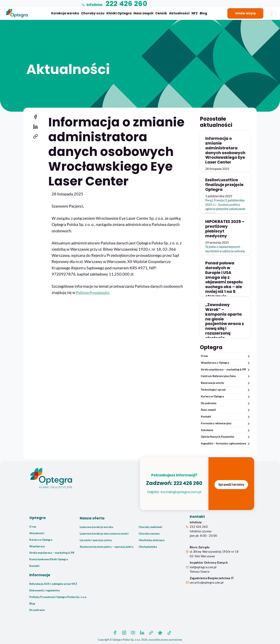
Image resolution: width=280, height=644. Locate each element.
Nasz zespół (143, 13)
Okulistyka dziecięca (152, 540)
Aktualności (179, 13)
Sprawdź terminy (231, 484)
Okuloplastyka (148, 547)
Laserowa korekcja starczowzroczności (104, 534)
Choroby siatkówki (150, 527)
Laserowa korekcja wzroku (96, 527)
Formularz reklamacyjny (226, 423)
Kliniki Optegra (119, 13)
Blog (203, 13)
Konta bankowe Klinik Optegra (49, 559)
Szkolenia (226, 430)
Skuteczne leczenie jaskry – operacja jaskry (107, 547)
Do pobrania (226, 403)
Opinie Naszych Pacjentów (226, 437)
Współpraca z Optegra (226, 363)
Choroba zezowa (149, 534)
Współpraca (37, 546)
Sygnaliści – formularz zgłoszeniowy (226, 444)
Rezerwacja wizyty (226, 383)
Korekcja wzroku (65, 13)
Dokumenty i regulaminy (45, 590)
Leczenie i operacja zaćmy (96, 540)
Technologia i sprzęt (226, 390)
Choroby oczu (93, 13)
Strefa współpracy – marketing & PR (226, 370)
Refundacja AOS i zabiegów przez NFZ (53, 584)
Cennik (161, 13)
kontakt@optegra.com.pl (174, 498)
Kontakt (226, 417)
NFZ (195, 13)
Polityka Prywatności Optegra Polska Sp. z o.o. (58, 597)
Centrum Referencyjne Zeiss (226, 376)
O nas (226, 356)
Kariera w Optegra (226, 396)
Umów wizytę (245, 13)
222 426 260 (199, 527)
